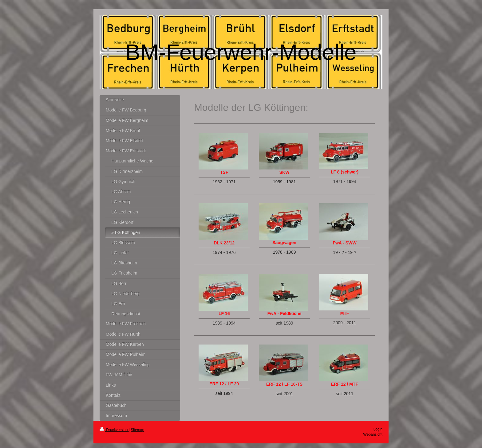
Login (378, 429)
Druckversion (114, 430)
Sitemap (137, 430)
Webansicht (373, 434)
